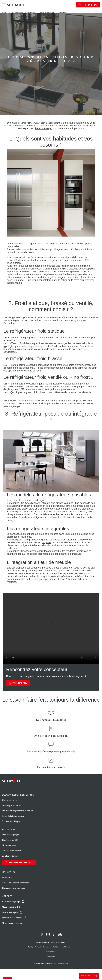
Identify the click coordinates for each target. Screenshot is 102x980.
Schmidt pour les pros (12, 821)
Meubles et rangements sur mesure (18, 811)
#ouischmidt (50, 952)
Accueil (4, 12)
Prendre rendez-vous (21, 862)
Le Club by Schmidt (11, 856)
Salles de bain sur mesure (13, 816)
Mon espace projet (10, 835)
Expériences (31, 12)
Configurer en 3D (10, 840)
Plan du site (51, 956)
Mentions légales (42, 942)
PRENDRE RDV (20, 683)
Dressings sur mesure (12, 805)
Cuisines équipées (17, 12)
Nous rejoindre (9, 907)
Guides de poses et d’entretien (16, 883)
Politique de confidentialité (62, 947)
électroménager (43, 128)
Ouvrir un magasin (10, 912)
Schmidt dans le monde (12, 918)
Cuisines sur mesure (11, 800)
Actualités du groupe (11, 901)
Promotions (7, 877)
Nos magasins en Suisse (12, 923)
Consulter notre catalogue (14, 888)
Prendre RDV (90, 5)
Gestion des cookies (57, 942)
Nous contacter (9, 845)
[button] (7, 978)
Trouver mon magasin (12, 851)
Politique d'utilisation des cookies (40, 947)
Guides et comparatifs (47, 12)
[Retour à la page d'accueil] (16, 5)
